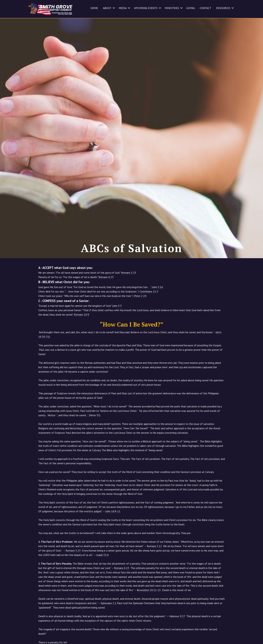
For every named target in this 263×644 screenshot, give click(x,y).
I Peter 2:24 (139, 314)
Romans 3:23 (129, 290)
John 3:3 (117, 324)
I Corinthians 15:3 (148, 309)
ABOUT (107, 8)
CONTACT (206, 8)
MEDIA (123, 8)
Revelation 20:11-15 (149, 608)
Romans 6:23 (106, 295)
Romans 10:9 (81, 332)
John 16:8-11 (113, 529)
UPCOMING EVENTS (146, 8)
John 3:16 (157, 305)
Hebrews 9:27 (177, 634)
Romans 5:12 (154, 564)
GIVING (191, 8)
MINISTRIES (172, 8)
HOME (94, 8)
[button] (114, 8)
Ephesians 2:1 (109, 621)
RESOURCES (223, 8)
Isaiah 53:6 (102, 573)
